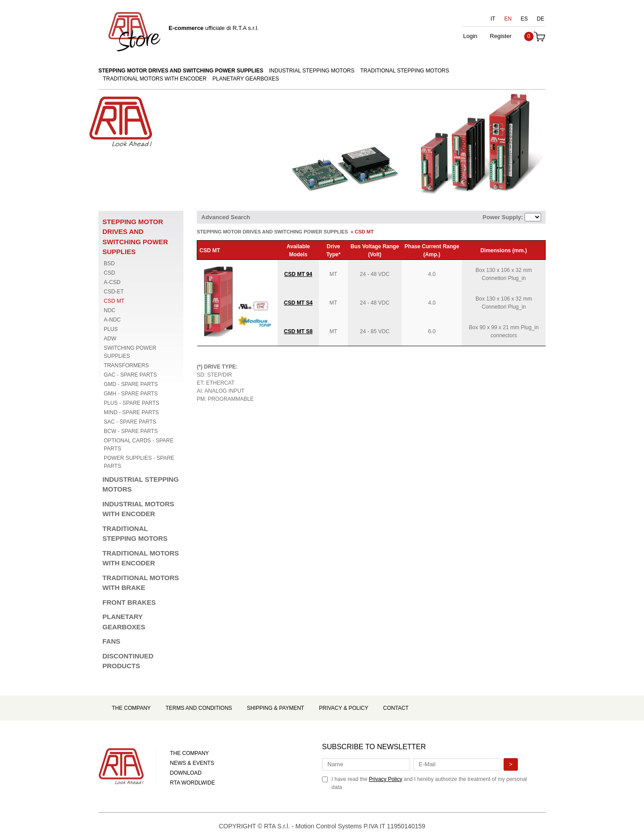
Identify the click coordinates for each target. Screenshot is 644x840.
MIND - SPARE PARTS (131, 412)
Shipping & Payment (275, 708)
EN (508, 19)
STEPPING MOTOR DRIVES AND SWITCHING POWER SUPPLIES (181, 71)
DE (540, 19)
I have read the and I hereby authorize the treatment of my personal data (429, 783)
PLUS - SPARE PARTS (131, 403)
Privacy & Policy (343, 708)
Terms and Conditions (199, 708)
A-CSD (112, 282)
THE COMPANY (189, 753)
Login (470, 36)
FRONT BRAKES (129, 602)
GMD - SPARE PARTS (131, 384)
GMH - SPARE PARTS (131, 394)
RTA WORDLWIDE (193, 783)
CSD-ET (114, 292)
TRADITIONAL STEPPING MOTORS (405, 71)
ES (524, 19)
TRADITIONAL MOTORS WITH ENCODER (155, 79)
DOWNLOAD (186, 773)
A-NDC (112, 320)
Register (500, 36)
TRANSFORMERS (126, 365)
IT (493, 19)
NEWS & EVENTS (192, 763)
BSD (109, 263)
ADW (110, 339)
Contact (396, 708)
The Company (131, 708)
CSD (109, 273)
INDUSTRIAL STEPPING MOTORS (312, 71)
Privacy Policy (386, 779)
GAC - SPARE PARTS (130, 375)
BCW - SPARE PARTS (131, 431)
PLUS (111, 329)
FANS (111, 641)
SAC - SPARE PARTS (130, 422)
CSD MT (114, 301)
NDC (110, 310)
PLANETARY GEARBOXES (246, 79)
